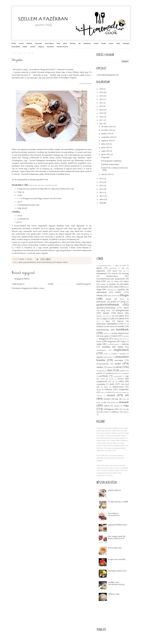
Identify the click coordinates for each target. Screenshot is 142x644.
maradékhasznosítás (113, 344)
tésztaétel (107, 399)
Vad (79, 43)
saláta (121, 381)
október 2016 (106, 134)
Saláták (25, 47)
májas (123, 341)
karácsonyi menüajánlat (107, 324)
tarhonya (124, 392)
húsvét (120, 313)
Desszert (33, 47)
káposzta (120, 321)
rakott (103, 379)
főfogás (124, 295)
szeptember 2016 (108, 137)
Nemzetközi (50, 47)
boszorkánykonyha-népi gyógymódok (111, 279)
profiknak (104, 376)
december (124, 284)
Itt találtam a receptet (57, 239)
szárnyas (108, 389)
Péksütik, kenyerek (62, 47)
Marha (65, 43)
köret (54, 262)
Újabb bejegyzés (18, 284)
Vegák (118, 43)
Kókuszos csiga (114, 594)
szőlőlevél (110, 392)
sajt (113, 381)
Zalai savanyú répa (115, 548)
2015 (101, 179)
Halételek (29, 43)
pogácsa (126, 373)
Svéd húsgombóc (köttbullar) (111, 161)
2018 (101, 117)
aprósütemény (113, 268)
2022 (101, 103)
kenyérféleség (47, 262)
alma (117, 265)
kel (125, 324)
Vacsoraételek (16, 47)
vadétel (65, 262)
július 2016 (106, 144)
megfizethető (121, 350)
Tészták (96, 43)
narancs (110, 357)
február (100, 295)
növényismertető (103, 364)
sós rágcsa (104, 387)
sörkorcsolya (118, 387)
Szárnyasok (38, 43)
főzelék (108, 299)
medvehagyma (101, 350)
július (113, 319)
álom (124, 265)
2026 (101, 89)
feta (115, 296)
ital (113, 316)
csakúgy (103, 284)
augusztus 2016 (107, 141)
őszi (110, 370)
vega (126, 405)
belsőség (125, 274)
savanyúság (101, 384)
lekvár (125, 339)
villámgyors (109, 409)
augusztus (101, 271)
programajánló (118, 376)
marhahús (106, 347)
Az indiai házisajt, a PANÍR (118, 502)
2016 (101, 124)
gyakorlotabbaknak (30, 262)
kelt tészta (110, 326)
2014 (101, 182)
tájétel (118, 392)
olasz (110, 367)
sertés (112, 384)
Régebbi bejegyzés (84, 284)
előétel (118, 292)
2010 (101, 196)
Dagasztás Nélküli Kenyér (118, 525)
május (99, 344)
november (119, 360)
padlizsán (123, 371)
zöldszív (126, 412)
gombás (114, 302)
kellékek (100, 326)
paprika (99, 373)
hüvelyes (99, 316)
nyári (118, 363)
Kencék (111, 43)
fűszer (122, 299)
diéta (116, 287)
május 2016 (106, 151)
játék (98, 319)
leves (99, 341)
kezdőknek (122, 329)
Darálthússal (87, 43)
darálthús (112, 284)
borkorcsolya (112, 276)
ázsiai (115, 271)
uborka (113, 402)
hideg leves (106, 310)
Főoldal (14, 43)
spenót (99, 390)
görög (123, 302)
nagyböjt (100, 357)
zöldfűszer (115, 412)
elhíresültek (102, 292)
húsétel (39, 262)
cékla (109, 281)
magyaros (112, 341)
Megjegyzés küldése (22, 279)
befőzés (115, 274)
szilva (102, 392)
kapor (108, 321)
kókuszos (106, 333)
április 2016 (106, 154)
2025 (101, 92)
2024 (101, 96)
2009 (101, 199)
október (100, 367)
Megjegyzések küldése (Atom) (33, 288)
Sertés (58, 43)
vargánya (117, 406)
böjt (98, 281)
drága (99, 289)
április (21, 262)
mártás (120, 347)
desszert (104, 287)
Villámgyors (126, 43)
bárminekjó (101, 273)
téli (127, 395)
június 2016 (106, 147)
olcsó (119, 367)
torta (124, 399)
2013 (101, 186)
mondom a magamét (119, 354)
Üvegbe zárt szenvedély (117, 559)
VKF (121, 409)
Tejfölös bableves (114, 490)
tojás (117, 399)
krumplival (104, 339)
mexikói (106, 354)
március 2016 (106, 174)
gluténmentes (101, 302)
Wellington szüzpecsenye (117, 571)
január (121, 316)
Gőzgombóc (105, 157)
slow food (125, 384)
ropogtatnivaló (102, 381)
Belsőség (73, 43)
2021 (101, 106)
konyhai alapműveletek (120, 333)
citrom (116, 281)
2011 (101, 193)
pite (120, 373)
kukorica (117, 339)
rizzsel (121, 379)
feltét (109, 296)
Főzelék (104, 43)
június (122, 318)
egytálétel (121, 290)
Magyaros (41, 47)
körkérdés (126, 336)
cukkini (126, 281)
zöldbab (106, 412)
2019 (101, 113)
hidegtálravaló (122, 310)
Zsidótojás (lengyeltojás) (110, 164)
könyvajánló (104, 336)
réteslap (111, 379)
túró (105, 402)
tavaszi (111, 395)
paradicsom (110, 373)
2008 (101, 203)
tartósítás (99, 396)
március (125, 344)
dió (125, 287)
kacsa (98, 321)
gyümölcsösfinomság (106, 308)
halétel (126, 308)
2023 (101, 99)
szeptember (124, 389)
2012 (101, 189)
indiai (107, 316)
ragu (127, 376)
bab (124, 271)
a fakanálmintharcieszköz (104, 266)
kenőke (121, 326)
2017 (101, 120)
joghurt (105, 319)
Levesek (21, 43)
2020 (101, 110)
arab (123, 268)
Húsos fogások (49, 43)
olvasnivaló (100, 371)
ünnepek (59, 262)
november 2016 (107, 130)
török (98, 402)
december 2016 (107, 127)
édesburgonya (111, 290)
